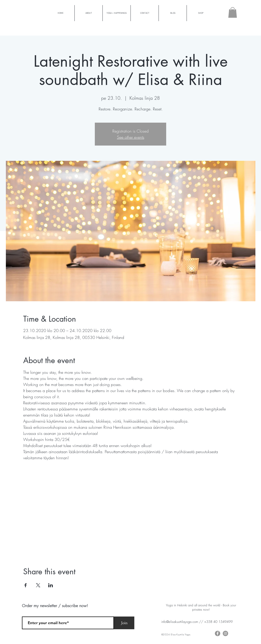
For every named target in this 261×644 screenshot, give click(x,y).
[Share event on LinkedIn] (51, 585)
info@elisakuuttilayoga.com (180, 622)
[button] (233, 12)
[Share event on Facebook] (26, 585)
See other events (131, 137)
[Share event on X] (38, 585)
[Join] (124, 623)
